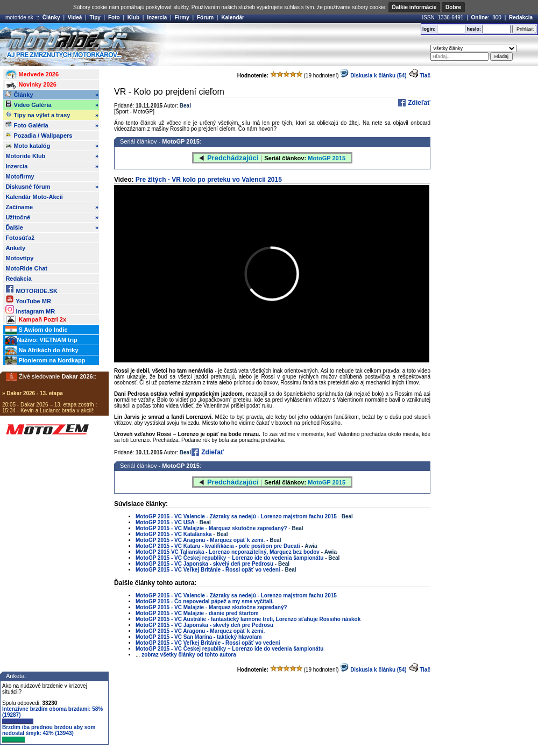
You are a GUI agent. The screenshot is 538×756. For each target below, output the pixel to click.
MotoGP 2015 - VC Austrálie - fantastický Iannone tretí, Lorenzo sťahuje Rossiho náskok (248, 619)
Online (480, 17)
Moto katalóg (52, 146)
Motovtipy (19, 258)
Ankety (15, 248)
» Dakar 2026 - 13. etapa (33, 393)
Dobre (453, 7)
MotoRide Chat (26, 268)
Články (51, 17)
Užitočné (52, 217)
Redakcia (521, 17)
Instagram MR (30, 309)
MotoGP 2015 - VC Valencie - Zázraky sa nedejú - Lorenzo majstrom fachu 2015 (236, 516)
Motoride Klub (52, 156)
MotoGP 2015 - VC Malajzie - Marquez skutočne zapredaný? (212, 528)
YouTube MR (28, 299)
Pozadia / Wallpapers (39, 135)
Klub (133, 17)
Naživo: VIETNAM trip (41, 340)
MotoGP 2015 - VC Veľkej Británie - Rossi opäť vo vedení (208, 570)
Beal (185, 452)
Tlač (425, 76)
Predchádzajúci (233, 482)
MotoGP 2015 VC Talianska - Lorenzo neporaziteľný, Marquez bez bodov (228, 552)
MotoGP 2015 (181, 466)
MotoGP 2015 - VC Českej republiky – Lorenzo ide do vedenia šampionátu (229, 558)
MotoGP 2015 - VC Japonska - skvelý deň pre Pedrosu (204, 564)
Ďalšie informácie (415, 7)
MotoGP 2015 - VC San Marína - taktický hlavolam (199, 637)
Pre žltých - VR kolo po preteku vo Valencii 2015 (209, 180)
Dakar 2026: (79, 376)
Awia (311, 546)
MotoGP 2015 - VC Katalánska (174, 534)
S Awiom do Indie (36, 330)
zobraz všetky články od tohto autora (189, 655)
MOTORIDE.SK (31, 289)
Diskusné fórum (52, 187)
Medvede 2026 (32, 75)
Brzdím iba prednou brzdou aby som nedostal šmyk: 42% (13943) (49, 733)
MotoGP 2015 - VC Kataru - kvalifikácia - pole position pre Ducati (218, 546)
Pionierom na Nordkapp (45, 361)
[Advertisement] (263, 104)
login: (429, 29)
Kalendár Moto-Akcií (34, 197)
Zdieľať (418, 103)
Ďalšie (52, 227)
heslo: (474, 29)
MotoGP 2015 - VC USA (165, 522)
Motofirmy (20, 176)
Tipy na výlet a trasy (52, 115)
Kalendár (233, 17)
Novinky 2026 (31, 85)
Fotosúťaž (20, 238)
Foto (114, 17)
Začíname (52, 207)
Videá (75, 17)
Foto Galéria (52, 125)
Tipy (95, 17)
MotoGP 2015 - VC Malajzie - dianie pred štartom (197, 613)
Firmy (182, 17)
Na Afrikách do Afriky (42, 351)
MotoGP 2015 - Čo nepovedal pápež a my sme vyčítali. (205, 601)
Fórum (205, 17)
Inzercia (157, 17)
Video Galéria (52, 105)
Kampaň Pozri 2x (36, 320)
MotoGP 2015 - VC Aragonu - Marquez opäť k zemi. (201, 540)
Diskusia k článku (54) (373, 670)
